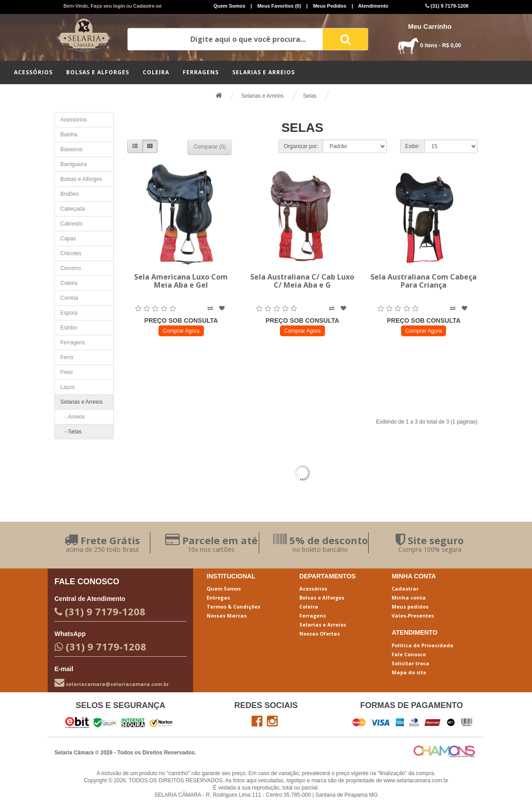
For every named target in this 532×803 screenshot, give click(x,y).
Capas (68, 239)
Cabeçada (73, 209)
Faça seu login (108, 6)
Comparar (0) (210, 147)
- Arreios (73, 417)
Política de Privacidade (422, 645)
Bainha (69, 135)
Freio (66, 372)
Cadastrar (405, 589)
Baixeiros (71, 149)
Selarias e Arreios (264, 72)
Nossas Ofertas (320, 634)
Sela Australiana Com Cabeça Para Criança (424, 281)
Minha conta (409, 598)
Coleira (156, 72)
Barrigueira (74, 164)
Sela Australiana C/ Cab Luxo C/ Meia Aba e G (302, 281)
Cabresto (71, 224)
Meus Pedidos (329, 6)
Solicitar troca (410, 663)
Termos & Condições (233, 607)
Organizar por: (301, 146)
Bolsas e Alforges (98, 72)
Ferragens (201, 72)
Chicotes (71, 253)
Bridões (70, 194)
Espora (69, 313)
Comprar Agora (181, 331)
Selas (310, 96)
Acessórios (33, 72)
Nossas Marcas (227, 616)
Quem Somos (229, 6)
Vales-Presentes (413, 616)
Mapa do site (409, 672)
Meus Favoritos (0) (279, 6)
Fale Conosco (409, 654)
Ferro (67, 357)
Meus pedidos (410, 607)
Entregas (218, 598)
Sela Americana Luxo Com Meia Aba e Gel (181, 281)
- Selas (71, 432)
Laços (68, 387)
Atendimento (373, 6)
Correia (69, 298)
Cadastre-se (147, 6)
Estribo (69, 328)
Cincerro (70, 268)
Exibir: (413, 146)
